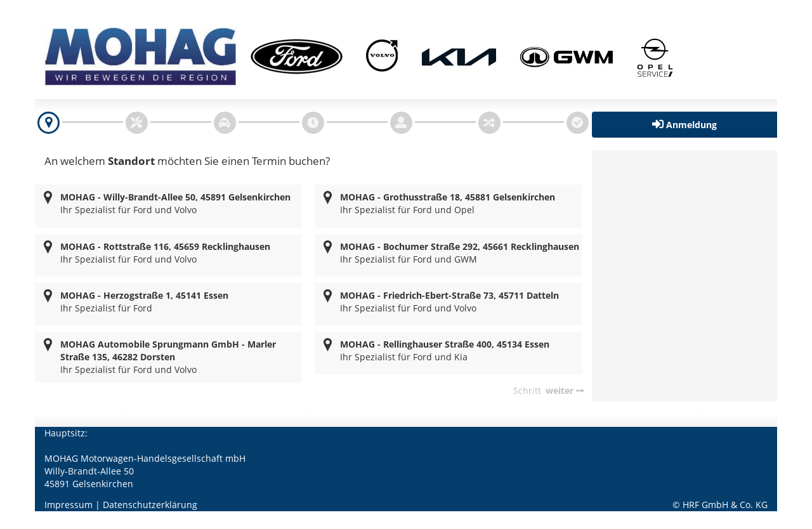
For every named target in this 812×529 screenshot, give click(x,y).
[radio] (168, 206)
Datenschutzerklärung (150, 505)
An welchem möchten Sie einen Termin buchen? (187, 161)
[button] (685, 125)
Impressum (69, 505)
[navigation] (49, 123)
